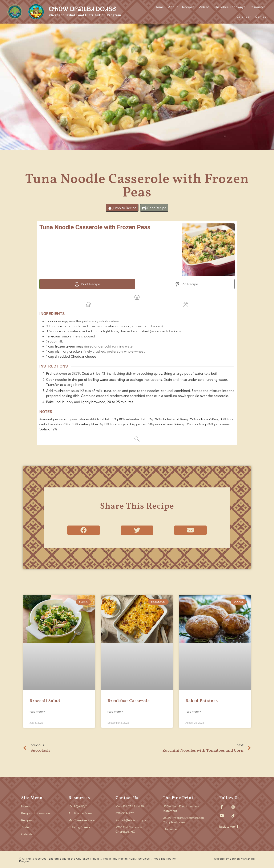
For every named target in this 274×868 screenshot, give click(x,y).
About (173, 7)
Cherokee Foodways (229, 7)
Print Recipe (154, 208)
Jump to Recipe (122, 208)
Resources (258, 7)
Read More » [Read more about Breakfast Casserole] (115, 711)
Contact (261, 17)
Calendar (244, 17)
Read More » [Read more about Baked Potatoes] (193, 711)
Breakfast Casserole (129, 701)
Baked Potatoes (202, 701)
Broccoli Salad (45, 701)
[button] (84, 530)
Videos (204, 7)
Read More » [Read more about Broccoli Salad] (37, 711)
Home (160, 7)
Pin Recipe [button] (187, 284)
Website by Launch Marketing (234, 859)
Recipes (188, 7)
